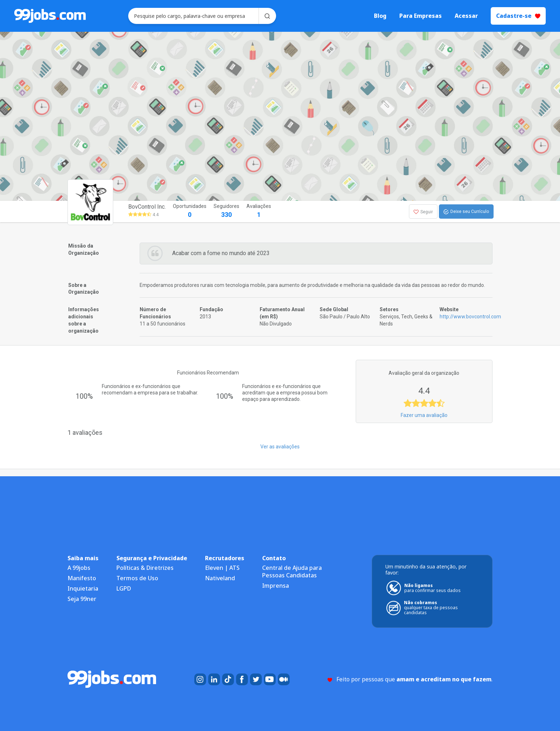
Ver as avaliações (280, 447)
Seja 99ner (82, 599)
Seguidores (226, 211)
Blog (380, 16)
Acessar (466, 16)
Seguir (423, 212)
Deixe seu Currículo (466, 212)
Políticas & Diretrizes (145, 568)
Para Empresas (421, 16)
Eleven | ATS (222, 568)
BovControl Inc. (147, 207)
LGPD (124, 588)
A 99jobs (79, 568)
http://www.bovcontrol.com (470, 317)
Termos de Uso (137, 578)
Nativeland (220, 578)
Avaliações (259, 211)
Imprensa (276, 586)
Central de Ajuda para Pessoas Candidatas (292, 571)
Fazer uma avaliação (424, 415)
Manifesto (82, 578)
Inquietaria (83, 588)
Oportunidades (190, 211)
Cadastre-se (518, 16)
